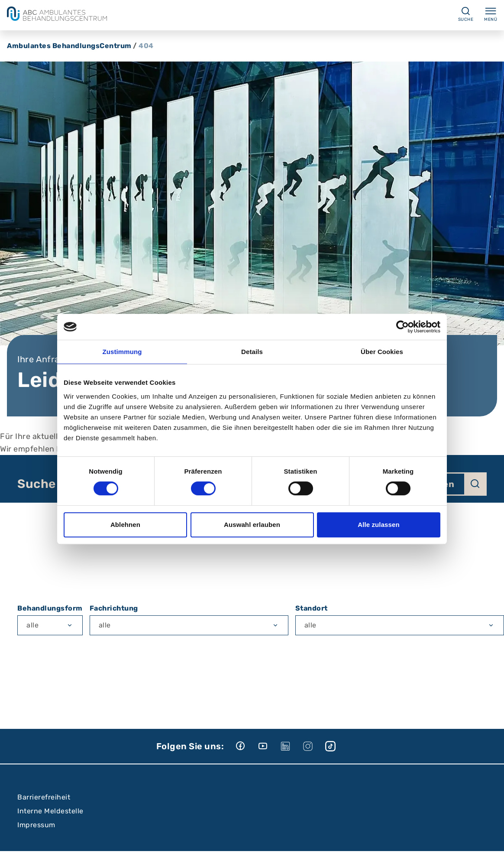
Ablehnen (125, 525)
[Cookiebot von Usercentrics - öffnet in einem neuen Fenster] (402, 327)
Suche (37, 484)
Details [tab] (252, 352)
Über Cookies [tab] (382, 352)
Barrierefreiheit (44, 797)
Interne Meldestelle (50, 811)
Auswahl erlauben (252, 525)
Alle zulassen (378, 525)
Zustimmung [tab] (122, 352)
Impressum (36, 825)
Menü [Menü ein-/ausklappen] (491, 14)
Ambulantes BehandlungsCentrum (69, 46)
